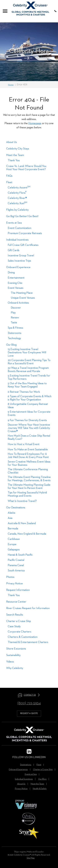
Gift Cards (14, 250)
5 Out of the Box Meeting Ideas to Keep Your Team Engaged (27, 385)
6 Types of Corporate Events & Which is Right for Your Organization (30, 398)
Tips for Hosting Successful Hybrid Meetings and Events (27, 494)
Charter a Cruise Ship (19, 621)
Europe (12, 544)
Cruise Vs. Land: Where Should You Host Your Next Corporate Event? (26, 168)
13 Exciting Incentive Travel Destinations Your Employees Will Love (27, 353)
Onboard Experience (18, 267)
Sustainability (13, 655)
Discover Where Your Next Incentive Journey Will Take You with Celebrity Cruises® (29, 428)
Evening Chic (15, 283)
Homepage (35, 123)
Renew (15, 318)
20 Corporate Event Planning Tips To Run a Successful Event (29, 362)
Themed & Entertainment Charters (28, 642)
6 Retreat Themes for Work (24, 392)
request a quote (29, 714)
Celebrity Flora (17, 193)
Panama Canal (16, 565)
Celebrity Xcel (17, 203)
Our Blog (11, 345)
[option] (29, 52)
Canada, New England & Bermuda (27, 534)
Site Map (31, 858)
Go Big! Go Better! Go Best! (22, 216)
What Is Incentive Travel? (22, 501)
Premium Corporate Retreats (25, 233)
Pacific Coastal (16, 560)
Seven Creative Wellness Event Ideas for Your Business (29, 463)
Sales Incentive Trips (19, 261)
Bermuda (13, 529)
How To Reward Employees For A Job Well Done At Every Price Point (28, 456)
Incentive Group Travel (21, 256)
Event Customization (19, 228)
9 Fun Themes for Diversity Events (27, 420)
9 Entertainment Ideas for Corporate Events (29, 413)
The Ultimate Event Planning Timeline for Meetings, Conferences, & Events (29, 479)
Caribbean (14, 539)
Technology (14, 338)
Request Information (18, 590)
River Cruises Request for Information (28, 608)
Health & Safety (40, 789)
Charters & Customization (23, 637)
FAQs (9, 176)
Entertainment (16, 278)
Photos (10, 577)
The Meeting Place (22, 293)
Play (13, 313)
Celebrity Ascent (19, 188)
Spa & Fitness (15, 328)
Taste (14, 323)
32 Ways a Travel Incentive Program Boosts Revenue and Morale (28, 370)
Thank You (14, 160)
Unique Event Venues (23, 298)
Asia (10, 518)
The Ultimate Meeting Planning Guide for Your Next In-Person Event (29, 487)
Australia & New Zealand (22, 523)
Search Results (15, 615)
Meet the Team (15, 155)
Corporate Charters (19, 632)
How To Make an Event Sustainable (28, 450)
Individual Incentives (17, 240)
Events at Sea (14, 223)
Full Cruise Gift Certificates (23, 245)
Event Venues (16, 288)
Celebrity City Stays (18, 149)
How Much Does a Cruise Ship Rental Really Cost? (29, 437)
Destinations (26, 765)
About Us (12, 142)
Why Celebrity (15, 668)
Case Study (14, 626)
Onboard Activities (18, 303)
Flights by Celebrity (17, 210)
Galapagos (14, 550)
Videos (10, 662)
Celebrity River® (17, 198)
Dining (11, 273)
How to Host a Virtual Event (24, 444)
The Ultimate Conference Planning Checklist (28, 471)
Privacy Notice (14, 584)
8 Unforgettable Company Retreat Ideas (28, 406)
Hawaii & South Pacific (20, 555)
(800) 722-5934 (29, 703)
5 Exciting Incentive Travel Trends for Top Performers (29, 377)
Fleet (9, 182)
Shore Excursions (16, 649)
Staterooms (15, 333)
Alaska (11, 513)
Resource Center (16, 602)
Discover (16, 308)
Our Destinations (16, 508)
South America (16, 571)
